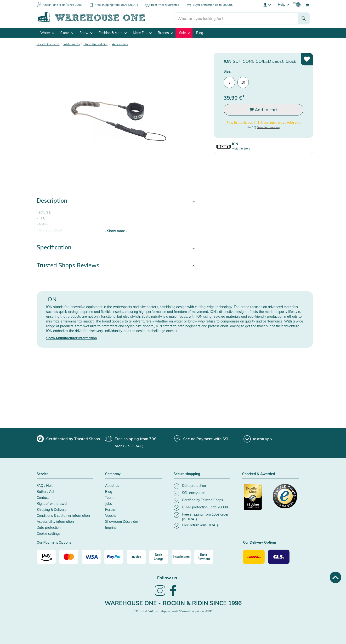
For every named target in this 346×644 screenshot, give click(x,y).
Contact (43, 497)
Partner (111, 509)
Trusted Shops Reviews (68, 265)
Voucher (111, 515)
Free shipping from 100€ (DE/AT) (116, 5)
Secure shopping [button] (187, 474)
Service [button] (43, 474)
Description (52, 200)
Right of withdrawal (52, 503)
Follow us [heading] (167, 578)
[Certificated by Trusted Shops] (256, 499)
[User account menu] (267, 5)
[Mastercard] (69, 557)
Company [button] (113, 474)
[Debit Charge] (159, 557)
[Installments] (181, 557)
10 (243, 82)
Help (283, 5)
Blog (200, 33)
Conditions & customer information (63, 515)
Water (47, 33)
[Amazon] (46, 557)
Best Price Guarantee (165, 5)
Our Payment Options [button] (54, 542)
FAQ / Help (45, 485)
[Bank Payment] (204, 557)
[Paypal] (114, 557)
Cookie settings (48, 533)
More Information (268, 127)
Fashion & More (113, 33)
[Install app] (258, 439)
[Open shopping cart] (307, 5)
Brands (165, 33)
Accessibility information (55, 521)
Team (109, 497)
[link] (160, 595)
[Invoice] (136, 557)
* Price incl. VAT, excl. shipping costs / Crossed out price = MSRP (173, 611)
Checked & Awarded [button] (259, 474)
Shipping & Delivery (51, 509)
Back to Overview (48, 44)
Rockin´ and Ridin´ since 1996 (62, 5)
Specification (54, 247)
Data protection (49, 527)
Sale (184, 33)
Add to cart (264, 109)
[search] (236, 17)
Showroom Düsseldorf (122, 521)
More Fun (142, 33)
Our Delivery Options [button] (260, 542)
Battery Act (45, 491)
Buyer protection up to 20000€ (213, 5)
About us (112, 485)
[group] (68, 438)
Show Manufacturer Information (71, 338)
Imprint (111, 527)
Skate (67, 33)
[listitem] (202, 486)
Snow (86, 33)
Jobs (108, 503)
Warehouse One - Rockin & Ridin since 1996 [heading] (173, 603)
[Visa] (91, 557)
